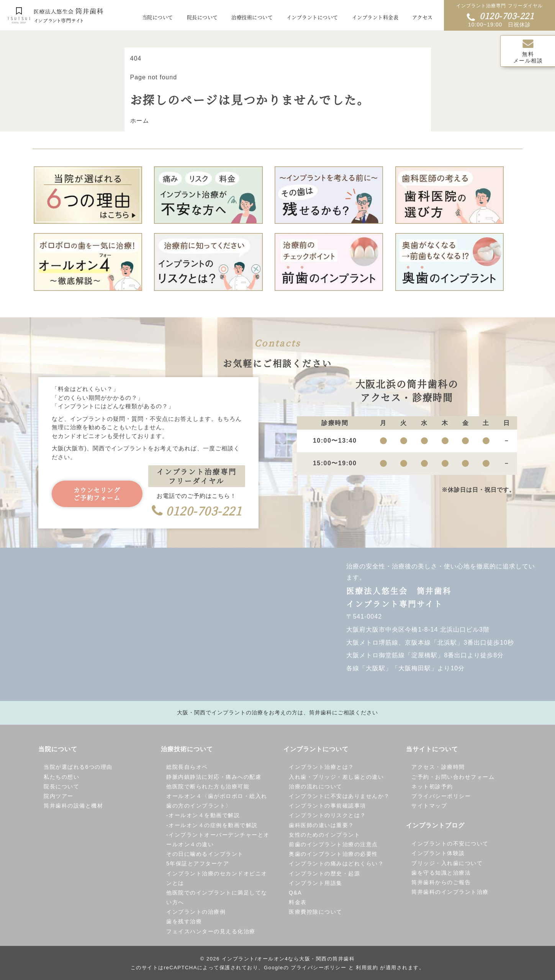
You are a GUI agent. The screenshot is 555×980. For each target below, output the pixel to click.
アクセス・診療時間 (438, 767)
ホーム (140, 121)
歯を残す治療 (184, 922)
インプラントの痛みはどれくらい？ (336, 864)
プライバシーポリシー (441, 796)
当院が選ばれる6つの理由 (78, 767)
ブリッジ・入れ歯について (447, 863)
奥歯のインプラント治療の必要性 (333, 854)
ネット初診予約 (432, 787)
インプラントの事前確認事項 (327, 806)
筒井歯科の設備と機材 (73, 806)
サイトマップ (429, 806)
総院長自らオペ (187, 767)
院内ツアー (59, 796)
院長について (61, 787)
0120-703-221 (500, 16)
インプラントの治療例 (196, 912)
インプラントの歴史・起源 (324, 873)
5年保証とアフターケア (198, 864)
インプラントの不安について (450, 844)
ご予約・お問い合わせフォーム (453, 777)
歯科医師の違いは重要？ (322, 825)
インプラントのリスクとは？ (327, 816)
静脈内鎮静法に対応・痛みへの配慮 (214, 777)
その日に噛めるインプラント (205, 854)
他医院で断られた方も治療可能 (208, 787)
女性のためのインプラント (324, 835)
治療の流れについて (316, 787)
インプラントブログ (435, 826)
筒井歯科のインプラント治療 (450, 892)
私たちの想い (61, 777)
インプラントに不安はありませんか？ (339, 796)
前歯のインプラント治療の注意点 (333, 845)
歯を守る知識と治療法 (441, 873)
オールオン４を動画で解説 (204, 816)
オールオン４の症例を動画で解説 (213, 825)
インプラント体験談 (438, 854)
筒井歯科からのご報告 (441, 883)
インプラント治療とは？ (322, 767)
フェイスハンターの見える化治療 (211, 932)
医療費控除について (316, 912)
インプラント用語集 (316, 883)
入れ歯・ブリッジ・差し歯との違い (336, 777)
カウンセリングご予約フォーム (97, 494)
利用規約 (367, 968)
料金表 (298, 903)
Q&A (295, 893)
